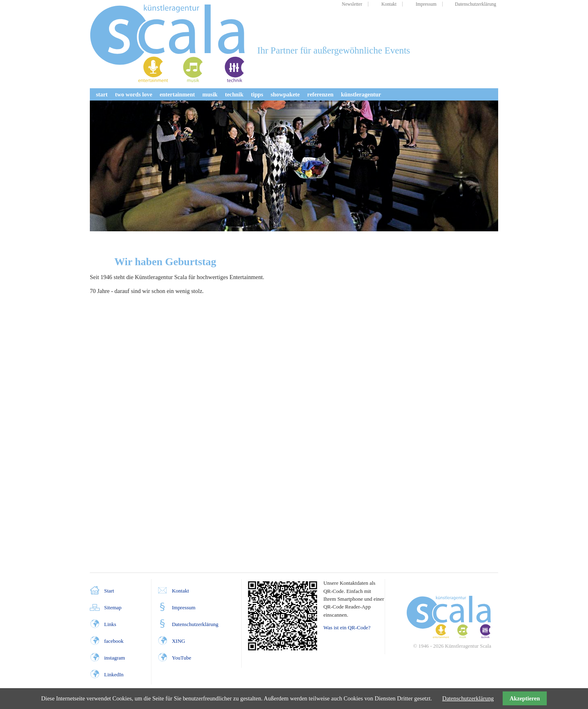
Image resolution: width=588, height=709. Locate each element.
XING (178, 641)
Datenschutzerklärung (195, 624)
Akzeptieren (525, 698)
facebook (114, 641)
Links (110, 624)
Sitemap (113, 607)
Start (109, 591)
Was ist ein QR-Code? (347, 627)
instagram (115, 658)
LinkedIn (114, 674)
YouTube (182, 658)
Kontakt (180, 591)
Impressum (184, 607)
